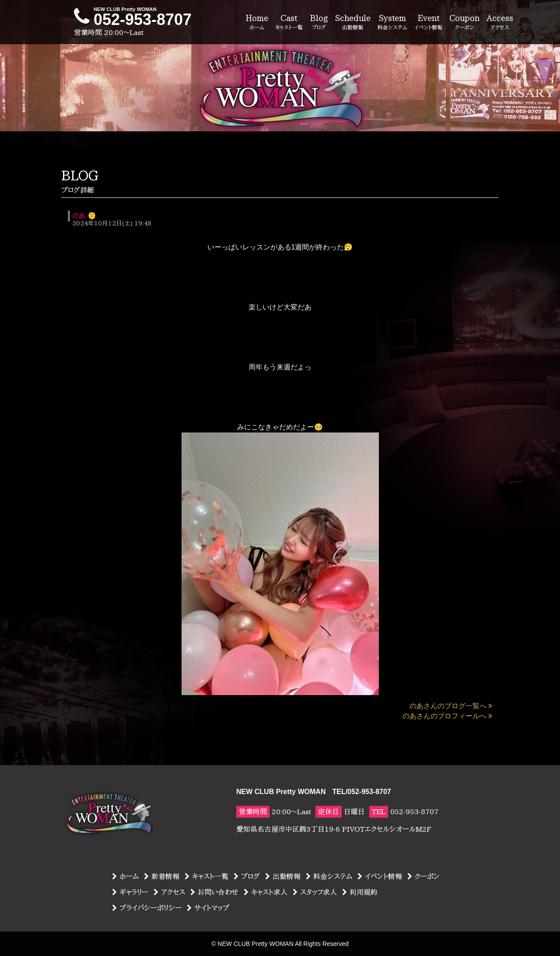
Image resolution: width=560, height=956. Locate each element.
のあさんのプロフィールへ (447, 716)
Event (428, 23)
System (392, 23)
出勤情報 (283, 876)
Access (500, 23)
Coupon (464, 23)
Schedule (353, 23)
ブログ (247, 876)
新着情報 (162, 876)
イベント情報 (380, 876)
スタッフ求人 (315, 892)
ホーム (125, 876)
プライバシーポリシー (147, 908)
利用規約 (360, 892)
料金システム (329, 876)
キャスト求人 (266, 892)
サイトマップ (208, 908)
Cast (289, 23)
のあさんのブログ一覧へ (451, 706)
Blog (319, 23)
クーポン (423, 876)
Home (257, 23)
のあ (79, 216)
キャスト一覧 (206, 876)
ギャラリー (130, 892)
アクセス (169, 892)
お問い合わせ (214, 892)
